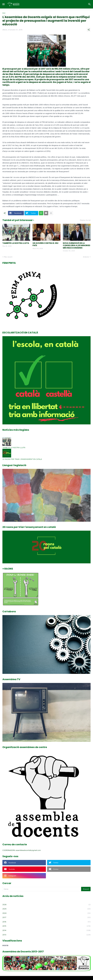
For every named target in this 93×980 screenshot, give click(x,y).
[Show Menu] (3, 4)
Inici (4, 13)
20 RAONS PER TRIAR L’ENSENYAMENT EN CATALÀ (22, 459)
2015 (46, 926)
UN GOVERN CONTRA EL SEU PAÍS (45, 244)
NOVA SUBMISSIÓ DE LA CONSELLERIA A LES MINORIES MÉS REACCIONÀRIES (77, 246)
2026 (46, 905)
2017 (46, 917)
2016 (46, 922)
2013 (46, 935)
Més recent (8, 257)
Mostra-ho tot (85, 220)
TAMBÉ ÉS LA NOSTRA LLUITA (16, 243)
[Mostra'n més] (51, 213)
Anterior (86, 257)
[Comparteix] (89, 30)
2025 (46, 909)
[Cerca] (90, 4)
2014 (46, 930)
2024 (46, 913)
